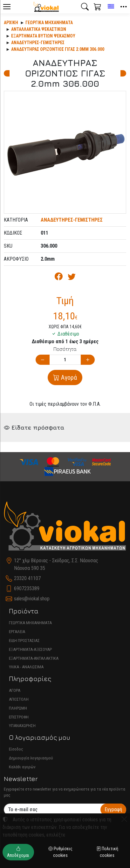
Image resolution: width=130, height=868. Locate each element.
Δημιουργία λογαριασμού (31, 758)
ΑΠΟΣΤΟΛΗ (19, 699)
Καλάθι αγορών (22, 767)
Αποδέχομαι (18, 852)
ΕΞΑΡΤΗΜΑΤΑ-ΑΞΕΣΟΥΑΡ (30, 649)
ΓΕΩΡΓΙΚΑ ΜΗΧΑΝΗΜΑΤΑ (30, 623)
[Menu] (7, 7)
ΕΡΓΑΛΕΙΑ (17, 632)
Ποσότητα (65, 349)
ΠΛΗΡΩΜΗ (18, 708)
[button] (85, 7)
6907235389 (27, 588)
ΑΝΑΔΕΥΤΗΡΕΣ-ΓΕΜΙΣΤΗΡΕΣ (38, 43)
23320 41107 (27, 578)
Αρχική (11, 23)
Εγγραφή (113, 809)
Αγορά (68, 377)
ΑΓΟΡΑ (15, 690)
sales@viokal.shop (32, 599)
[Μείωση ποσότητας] (43, 360)
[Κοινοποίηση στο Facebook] (59, 278)
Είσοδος (16, 749)
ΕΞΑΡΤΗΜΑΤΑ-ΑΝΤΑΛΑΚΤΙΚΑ (34, 658)
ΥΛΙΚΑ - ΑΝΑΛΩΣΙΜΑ (26, 667)
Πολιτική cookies (107, 852)
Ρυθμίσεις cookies (60, 852)
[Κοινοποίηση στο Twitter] (72, 278)
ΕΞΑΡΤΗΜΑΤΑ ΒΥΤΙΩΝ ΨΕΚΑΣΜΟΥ (43, 36)
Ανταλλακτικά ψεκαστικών (39, 29)
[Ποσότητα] (65, 360)
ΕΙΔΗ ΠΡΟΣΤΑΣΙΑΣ (24, 641)
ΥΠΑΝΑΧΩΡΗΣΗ (22, 726)
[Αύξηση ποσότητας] (88, 360)
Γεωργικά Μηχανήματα (49, 23)
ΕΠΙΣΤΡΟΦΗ (19, 717)
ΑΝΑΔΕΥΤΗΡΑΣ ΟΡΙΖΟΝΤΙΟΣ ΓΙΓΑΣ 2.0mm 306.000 (58, 49)
